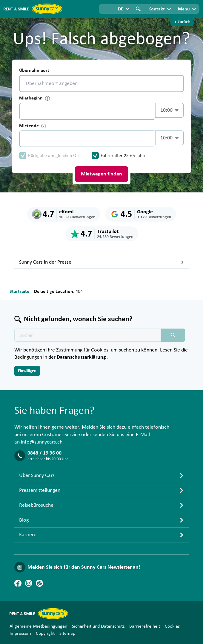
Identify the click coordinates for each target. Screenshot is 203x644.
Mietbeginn (34, 98)
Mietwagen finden (101, 174)
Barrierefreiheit (145, 626)
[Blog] (39, 583)
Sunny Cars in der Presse (101, 262)
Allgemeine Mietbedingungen (38, 626)
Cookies (172, 626)
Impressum (20, 633)
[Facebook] (18, 583)
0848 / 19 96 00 (44, 453)
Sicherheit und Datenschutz (98, 626)
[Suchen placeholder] (173, 335)
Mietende (33, 126)
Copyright (45, 633)
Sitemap (67, 633)
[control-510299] (87, 111)
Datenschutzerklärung (82, 357)
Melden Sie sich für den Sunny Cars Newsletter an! (84, 567)
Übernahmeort (34, 70)
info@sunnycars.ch (42, 442)
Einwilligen (27, 371)
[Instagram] (29, 583)
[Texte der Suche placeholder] (88, 335)
